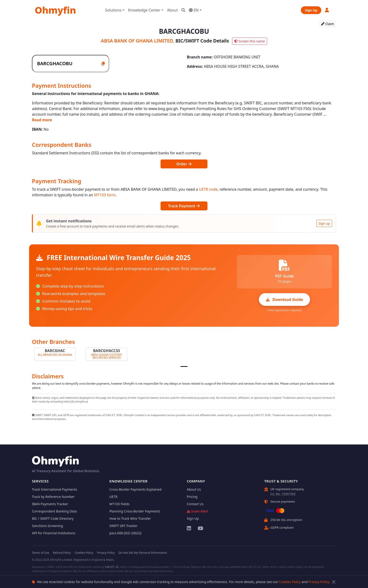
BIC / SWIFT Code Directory (53, 518)
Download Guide (285, 300)
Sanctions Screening (47, 526)
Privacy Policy (319, 582)
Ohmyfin (55, 10)
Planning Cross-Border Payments (135, 511)
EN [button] (194, 10)
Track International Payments (55, 489)
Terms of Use (40, 553)
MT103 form (105, 195)
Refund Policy (62, 553)
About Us (194, 489)
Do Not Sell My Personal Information (143, 553)
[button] (327, 10)
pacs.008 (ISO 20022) (125, 533)
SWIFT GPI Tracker (123, 526)
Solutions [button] (113, 10)
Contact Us (195, 504)
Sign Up (311, 10)
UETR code (208, 189)
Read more (42, 120)
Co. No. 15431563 (283, 494)
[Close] (334, 582)
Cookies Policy (290, 582)
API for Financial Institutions (54, 533)
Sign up (324, 223)
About (172, 10)
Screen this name (250, 41)
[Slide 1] (184, 366)
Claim (328, 24)
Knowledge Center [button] (144, 10)
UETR (113, 497)
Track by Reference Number (53, 497)
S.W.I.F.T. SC (112, 567)
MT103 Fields (119, 504)
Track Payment (184, 206)
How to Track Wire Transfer (130, 518)
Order (184, 164)
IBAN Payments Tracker (50, 504)
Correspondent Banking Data (54, 511)
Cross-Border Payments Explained (135, 489)
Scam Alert (197, 511)
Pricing (192, 497)
